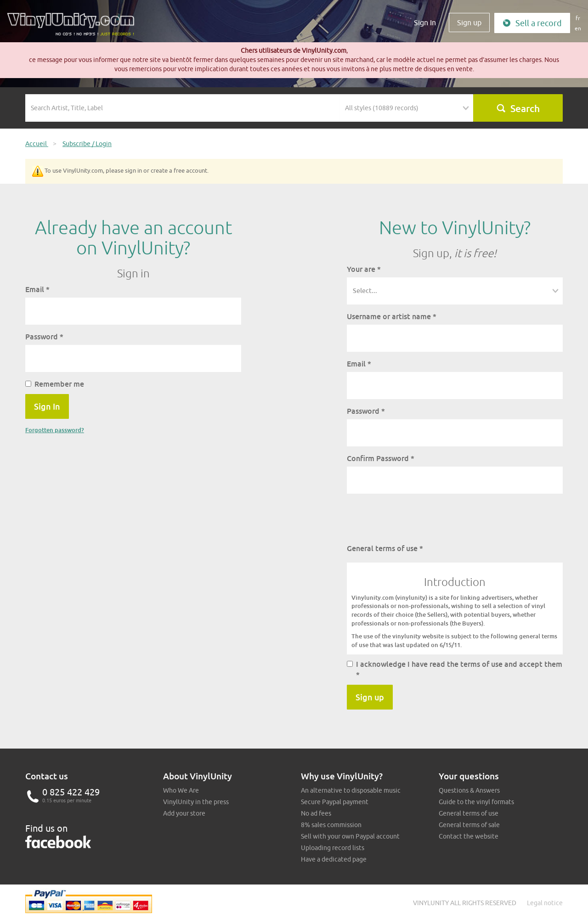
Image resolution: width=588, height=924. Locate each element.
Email (37, 289)
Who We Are (181, 790)
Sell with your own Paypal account (350, 836)
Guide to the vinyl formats (476, 802)
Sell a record (532, 23)
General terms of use (385, 548)
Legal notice (545, 903)
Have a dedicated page (334, 859)
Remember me (55, 384)
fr (578, 18)
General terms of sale (469, 825)
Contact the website (469, 836)
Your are (364, 269)
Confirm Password (381, 458)
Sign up (469, 23)
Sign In (425, 23)
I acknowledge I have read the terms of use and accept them (455, 669)
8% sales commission (331, 825)
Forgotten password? (55, 430)
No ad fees (316, 813)
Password (44, 337)
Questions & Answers (469, 790)
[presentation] (417, 518)
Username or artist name (392, 316)
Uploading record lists (333, 848)
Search (518, 108)
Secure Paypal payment (335, 802)
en (578, 28)
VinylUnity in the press (196, 802)
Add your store (184, 813)
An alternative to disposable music (351, 790)
